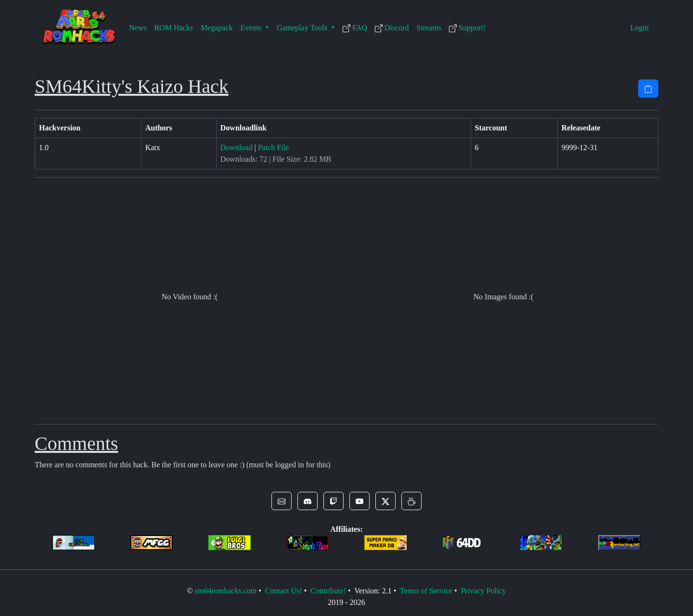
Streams (429, 28)
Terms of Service (426, 591)
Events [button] (252, 28)
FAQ (355, 28)
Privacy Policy (484, 591)
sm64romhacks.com (226, 591)
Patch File (273, 148)
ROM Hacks (173, 28)
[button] (282, 501)
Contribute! (328, 591)
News (138, 28)
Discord (392, 28)
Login (640, 28)
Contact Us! (284, 591)
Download (237, 148)
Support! (467, 28)
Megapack (217, 28)
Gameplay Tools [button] (303, 28)
